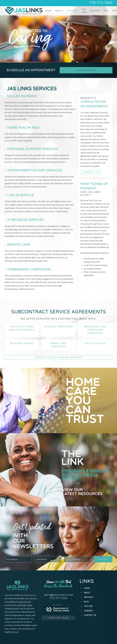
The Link (84, 11)
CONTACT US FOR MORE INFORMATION (58, 357)
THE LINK (88, 606)
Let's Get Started (86, 70)
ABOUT (87, 593)
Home (48, 11)
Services (72, 11)
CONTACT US (91, 172)
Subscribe (103, 559)
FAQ (106, 11)
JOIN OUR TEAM (59, 618)
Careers (95, 11)
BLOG (86, 602)
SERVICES (89, 597)
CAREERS (88, 611)
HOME (87, 588)
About (59, 11)
